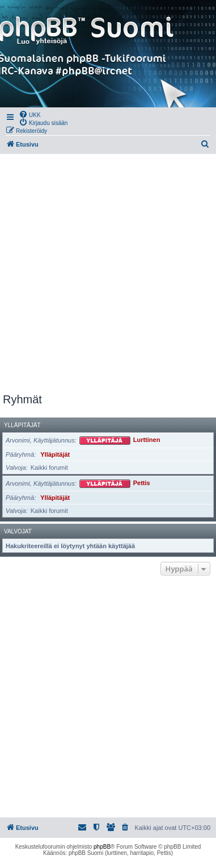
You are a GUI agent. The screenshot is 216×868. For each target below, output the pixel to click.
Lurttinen (147, 440)
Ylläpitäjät (22, 425)
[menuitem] (30, 114)
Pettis (142, 483)
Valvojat (18, 531)
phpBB (102, 847)
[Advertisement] (108, 274)
